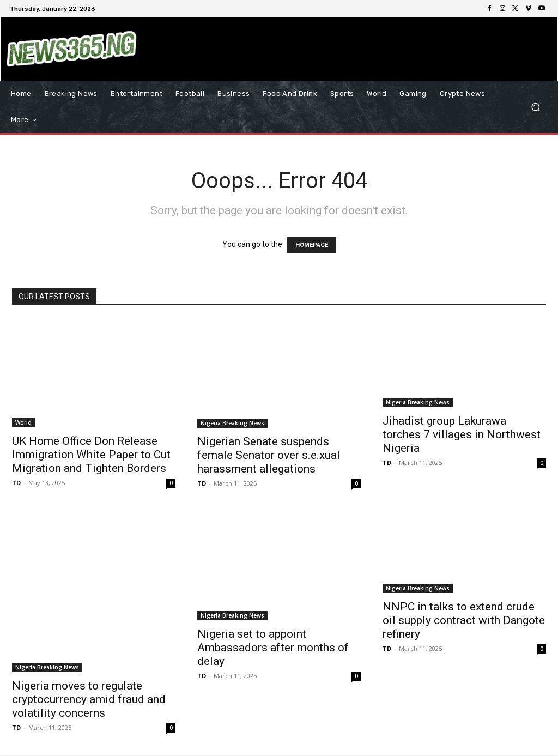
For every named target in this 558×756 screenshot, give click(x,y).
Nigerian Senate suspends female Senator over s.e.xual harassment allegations (269, 455)
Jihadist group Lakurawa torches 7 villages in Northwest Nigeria (462, 434)
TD (16, 483)
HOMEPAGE (312, 245)
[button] (535, 107)
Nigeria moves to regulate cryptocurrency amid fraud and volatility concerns (89, 699)
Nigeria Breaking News (232, 423)
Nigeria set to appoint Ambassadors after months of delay (273, 648)
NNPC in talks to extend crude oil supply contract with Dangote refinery (464, 620)
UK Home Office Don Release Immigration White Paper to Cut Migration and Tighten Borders (91, 455)
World (23, 422)
